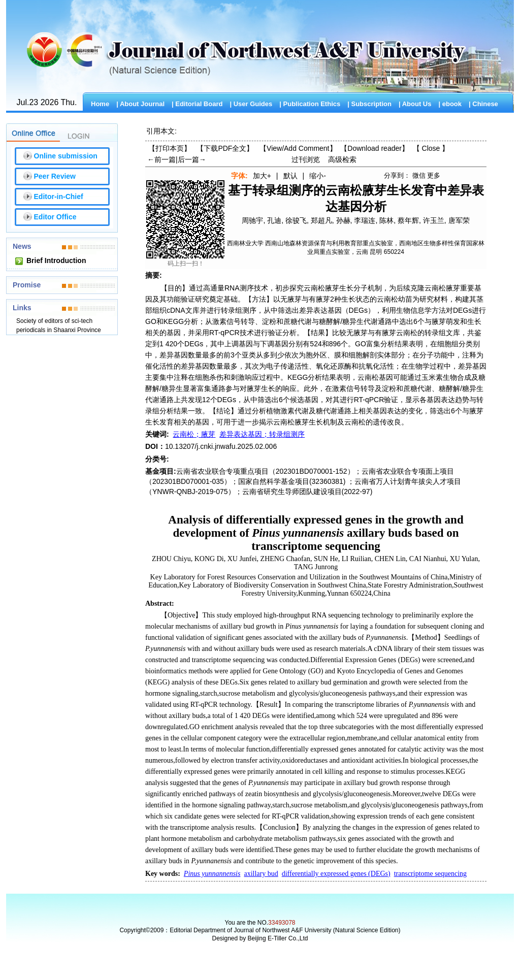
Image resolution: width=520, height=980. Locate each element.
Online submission (66, 156)
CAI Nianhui (428, 559)
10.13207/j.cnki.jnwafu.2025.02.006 (221, 446)
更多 (434, 175)
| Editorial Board (197, 104)
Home (100, 104)
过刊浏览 (306, 159)
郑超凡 (321, 220)
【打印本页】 (170, 148)
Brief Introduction (56, 260)
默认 (290, 176)
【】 (298, 148)
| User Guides (251, 104)
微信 (419, 175)
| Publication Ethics (310, 104)
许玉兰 (434, 220)
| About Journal (140, 104)
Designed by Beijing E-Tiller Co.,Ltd (260, 938)
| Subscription (369, 104)
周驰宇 (252, 220)
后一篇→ (192, 159)
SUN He (326, 559)
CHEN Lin (390, 559)
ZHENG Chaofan (285, 559)
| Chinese (483, 104)
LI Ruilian (356, 559)
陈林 (386, 220)
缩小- (318, 176)
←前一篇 (161, 159)
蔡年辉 (408, 220)
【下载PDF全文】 (225, 148)
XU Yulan (464, 559)
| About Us (415, 104)
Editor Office (55, 217)
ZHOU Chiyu (171, 559)
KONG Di (209, 559)
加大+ (262, 176)
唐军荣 (459, 220)
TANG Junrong (316, 567)
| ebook (450, 104)
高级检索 (342, 159)
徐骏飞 (296, 220)
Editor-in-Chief (59, 197)
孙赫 (343, 220)
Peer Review (55, 176)
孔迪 (274, 220)
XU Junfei (242, 559)
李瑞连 (365, 220)
